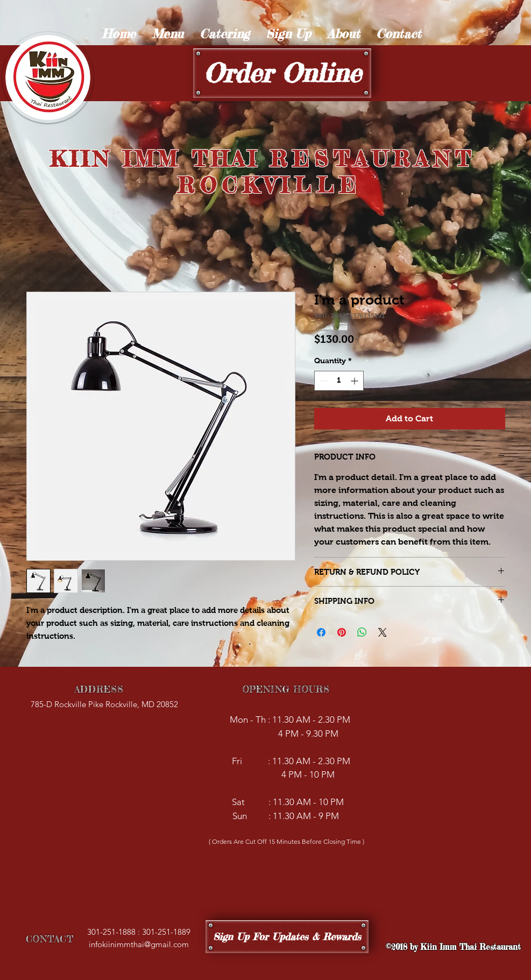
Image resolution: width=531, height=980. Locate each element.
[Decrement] (323, 381)
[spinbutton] (339, 381)
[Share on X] (383, 632)
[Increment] (355, 381)
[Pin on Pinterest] (342, 632)
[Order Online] (282, 73)
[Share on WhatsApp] (362, 632)
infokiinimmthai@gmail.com (139, 944)
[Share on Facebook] (321, 632)
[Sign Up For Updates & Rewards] (287, 937)
